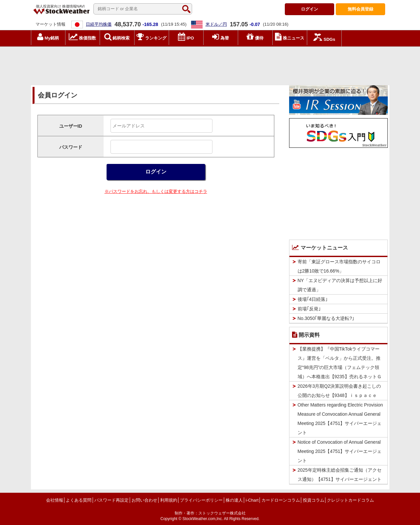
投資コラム (314, 500)
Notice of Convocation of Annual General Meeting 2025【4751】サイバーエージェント (340, 451)
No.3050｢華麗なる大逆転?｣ (326, 318)
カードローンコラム (281, 500)
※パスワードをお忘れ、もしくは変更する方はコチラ (156, 191)
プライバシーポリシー (201, 500)
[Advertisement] (210, 64)
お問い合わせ (144, 500)
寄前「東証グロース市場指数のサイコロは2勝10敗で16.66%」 (339, 266)
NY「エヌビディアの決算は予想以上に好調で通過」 (340, 285)
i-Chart (252, 500)
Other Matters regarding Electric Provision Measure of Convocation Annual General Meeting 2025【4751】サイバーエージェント (340, 419)
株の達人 (234, 500)
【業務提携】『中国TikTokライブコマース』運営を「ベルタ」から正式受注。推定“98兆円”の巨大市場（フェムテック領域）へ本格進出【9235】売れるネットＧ (340, 363)
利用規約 (169, 500)
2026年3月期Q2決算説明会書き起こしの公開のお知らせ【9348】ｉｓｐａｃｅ (339, 391)
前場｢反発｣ (309, 309)
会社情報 (55, 500)
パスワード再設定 (111, 500)
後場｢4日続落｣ (313, 299)
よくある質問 (79, 500)
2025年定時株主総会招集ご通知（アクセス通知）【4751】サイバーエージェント (340, 475)
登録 (360, 9)
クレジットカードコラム (350, 500)
